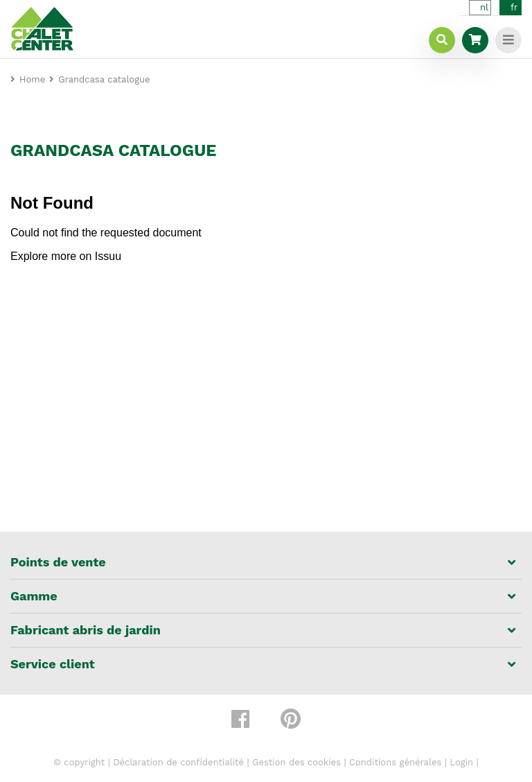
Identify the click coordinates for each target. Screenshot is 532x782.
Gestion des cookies (296, 762)
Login (461, 762)
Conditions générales (395, 762)
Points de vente (58, 562)
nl (484, 7)
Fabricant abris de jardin (86, 630)
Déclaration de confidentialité (178, 762)
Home (32, 79)
